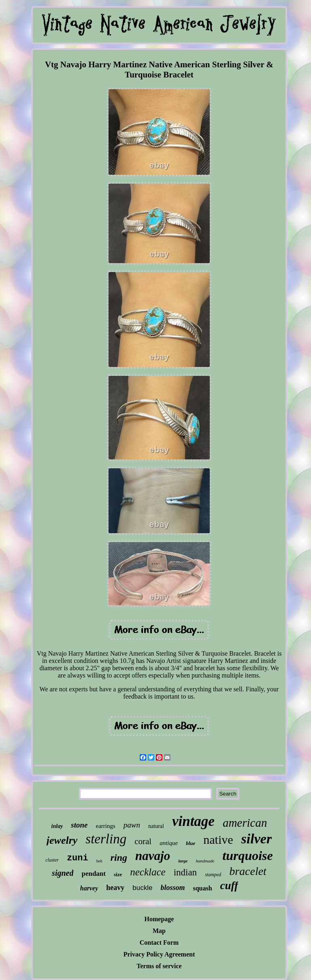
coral (143, 841)
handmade (205, 861)
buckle (142, 888)
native (218, 840)
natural (156, 826)
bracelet (248, 871)
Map (159, 931)
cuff (229, 886)
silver (257, 839)
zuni (78, 858)
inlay (57, 826)
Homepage (159, 919)
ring (119, 858)
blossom (173, 888)
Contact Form (159, 942)
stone (79, 825)
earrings (106, 826)
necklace (148, 872)
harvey (89, 888)
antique (169, 843)
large (183, 861)
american (245, 823)
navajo (153, 856)
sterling (106, 839)
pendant (94, 874)
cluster (52, 860)
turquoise (247, 856)
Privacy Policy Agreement (159, 954)
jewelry (62, 840)
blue (191, 843)
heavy (115, 888)
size (118, 874)
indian (185, 872)
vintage (193, 821)
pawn (132, 825)
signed (63, 873)
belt (99, 861)
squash (202, 888)
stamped (213, 875)
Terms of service (159, 966)
